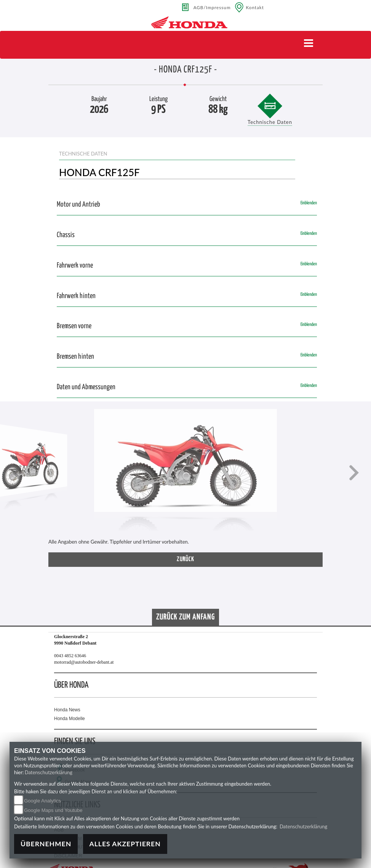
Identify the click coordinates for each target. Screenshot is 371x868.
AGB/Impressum (212, 7)
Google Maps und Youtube (53, 810)
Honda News (67, 710)
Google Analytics (42, 801)
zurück (185, 559)
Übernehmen (46, 844)
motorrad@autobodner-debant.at (84, 662)
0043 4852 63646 (70, 656)
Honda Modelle (70, 719)
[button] (17, 474)
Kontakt (255, 7)
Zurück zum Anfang (185, 617)
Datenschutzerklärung (49, 772)
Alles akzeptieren (125, 844)
